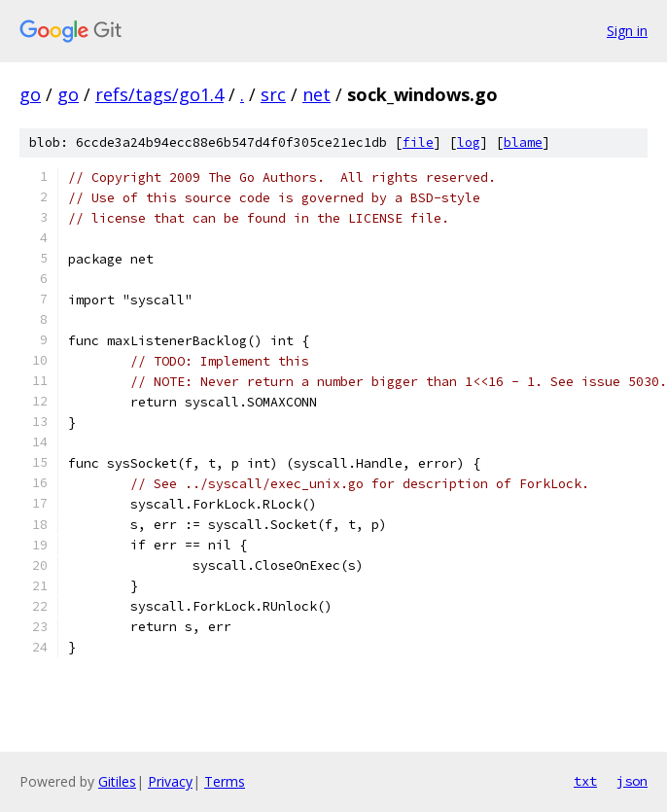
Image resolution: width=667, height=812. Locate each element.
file (418, 142)
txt (585, 781)
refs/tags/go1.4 (159, 94)
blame (523, 142)
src (273, 94)
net (316, 94)
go (30, 94)
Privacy (170, 781)
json (632, 781)
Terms (225, 781)
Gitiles (117, 781)
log (469, 142)
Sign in (627, 31)
